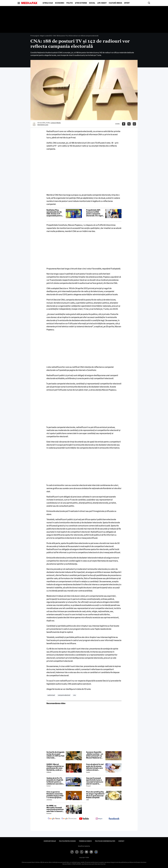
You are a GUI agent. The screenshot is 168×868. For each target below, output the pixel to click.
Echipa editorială (50, 841)
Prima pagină (35, 36)
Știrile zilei (48, 3)
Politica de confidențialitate (105, 841)
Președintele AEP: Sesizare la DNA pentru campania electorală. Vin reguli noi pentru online (95, 213)
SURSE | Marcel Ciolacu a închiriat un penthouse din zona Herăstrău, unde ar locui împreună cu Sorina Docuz (55, 767)
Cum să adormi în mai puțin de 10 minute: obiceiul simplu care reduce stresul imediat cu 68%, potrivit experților (95, 767)
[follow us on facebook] (114, 819)
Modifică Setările (84, 846)
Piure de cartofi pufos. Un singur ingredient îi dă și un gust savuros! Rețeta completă (95, 795)
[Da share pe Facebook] (124, 124)
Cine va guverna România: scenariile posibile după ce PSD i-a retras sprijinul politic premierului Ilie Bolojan (55, 795)
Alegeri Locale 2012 (46, 36)
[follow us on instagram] (99, 819)
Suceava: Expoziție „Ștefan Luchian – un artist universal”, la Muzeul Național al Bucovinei (95, 755)
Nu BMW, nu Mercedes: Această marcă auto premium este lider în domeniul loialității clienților (55, 809)
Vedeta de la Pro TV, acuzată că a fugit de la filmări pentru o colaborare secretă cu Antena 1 (55, 781)
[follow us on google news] (54, 819)
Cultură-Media (115, 3)
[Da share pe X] (129, 124)
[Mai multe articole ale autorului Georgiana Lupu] (34, 124)
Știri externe (81, 3)
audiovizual (51, 695)
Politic (70, 3)
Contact (121, 841)
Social (92, 3)
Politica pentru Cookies (67, 841)
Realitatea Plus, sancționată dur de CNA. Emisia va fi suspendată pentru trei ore (54, 213)
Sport (127, 3)
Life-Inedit (102, 3)
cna (74, 695)
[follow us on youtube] (84, 819)
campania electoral (64, 695)
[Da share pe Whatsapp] (134, 124)
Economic (60, 3)
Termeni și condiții (85, 841)
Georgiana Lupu (43, 125)
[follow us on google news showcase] (69, 819)
